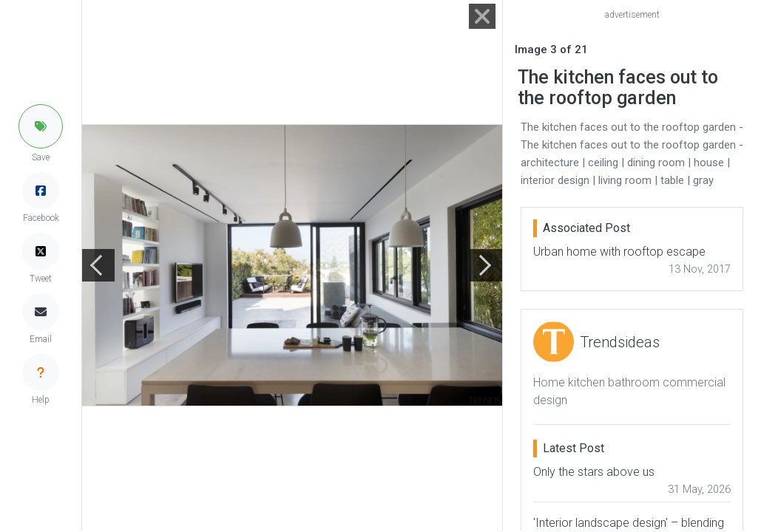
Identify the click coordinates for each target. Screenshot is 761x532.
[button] (41, 126)
